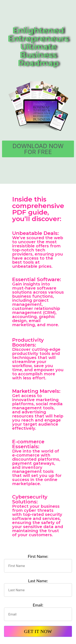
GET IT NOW (38, 631)
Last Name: (38, 581)
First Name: (38, 556)
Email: (38, 605)
